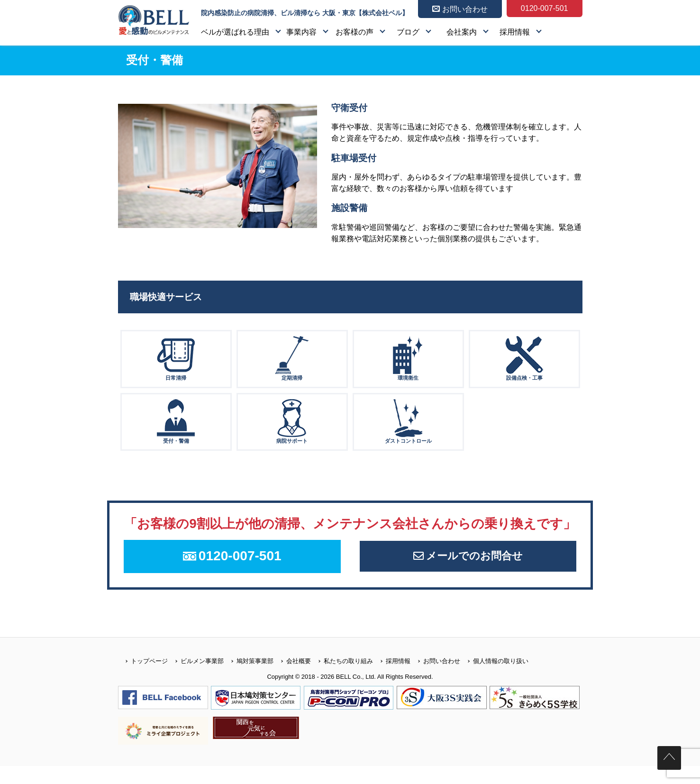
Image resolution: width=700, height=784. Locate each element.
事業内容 (301, 32)
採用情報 (515, 32)
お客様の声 (355, 32)
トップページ (143, 679)
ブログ (408, 32)
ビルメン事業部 (196, 679)
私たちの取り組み (342, 679)
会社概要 (292, 679)
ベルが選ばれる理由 (235, 32)
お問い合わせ (435, 679)
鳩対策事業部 (249, 679)
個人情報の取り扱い (494, 679)
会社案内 (462, 32)
